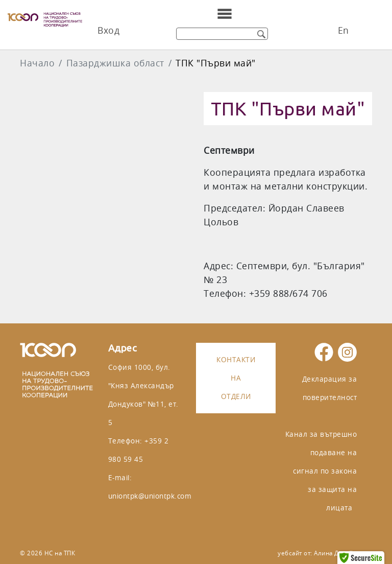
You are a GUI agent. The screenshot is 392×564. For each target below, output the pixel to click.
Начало (37, 63)
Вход (108, 30)
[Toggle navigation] (225, 14)
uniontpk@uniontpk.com (150, 496)
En (344, 30)
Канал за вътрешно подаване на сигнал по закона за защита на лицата (321, 471)
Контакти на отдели (236, 378)
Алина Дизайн (335, 553)
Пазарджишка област (115, 63)
